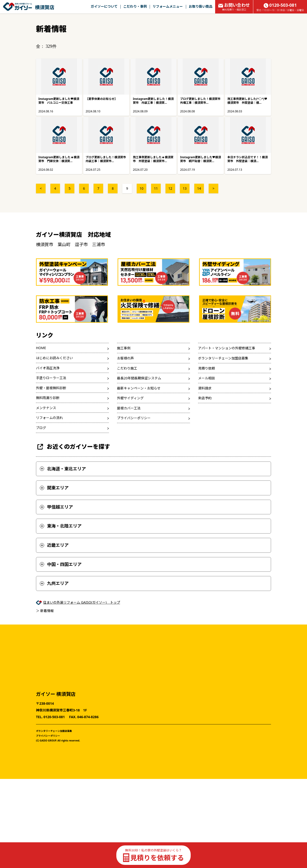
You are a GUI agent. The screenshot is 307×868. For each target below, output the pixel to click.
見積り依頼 (207, 368)
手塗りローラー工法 (51, 378)
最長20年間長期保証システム (139, 378)
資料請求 (205, 388)
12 (170, 188)
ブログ (41, 428)
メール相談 (207, 378)
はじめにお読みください (54, 358)
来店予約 (205, 398)
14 (199, 188)
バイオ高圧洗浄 (48, 368)
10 (142, 188)
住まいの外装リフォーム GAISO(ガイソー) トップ (82, 602)
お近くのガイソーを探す (73, 447)
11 (156, 188)
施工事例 (124, 348)
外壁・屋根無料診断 (51, 388)
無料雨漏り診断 (48, 398)
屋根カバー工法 (129, 408)
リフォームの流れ (49, 418)
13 (185, 188)
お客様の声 (125, 358)
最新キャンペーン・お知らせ (139, 388)
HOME (41, 348)
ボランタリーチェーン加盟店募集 (223, 358)
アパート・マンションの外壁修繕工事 (227, 348)
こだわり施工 (127, 368)
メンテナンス (46, 408)
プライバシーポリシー (134, 418)
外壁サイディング (130, 398)
